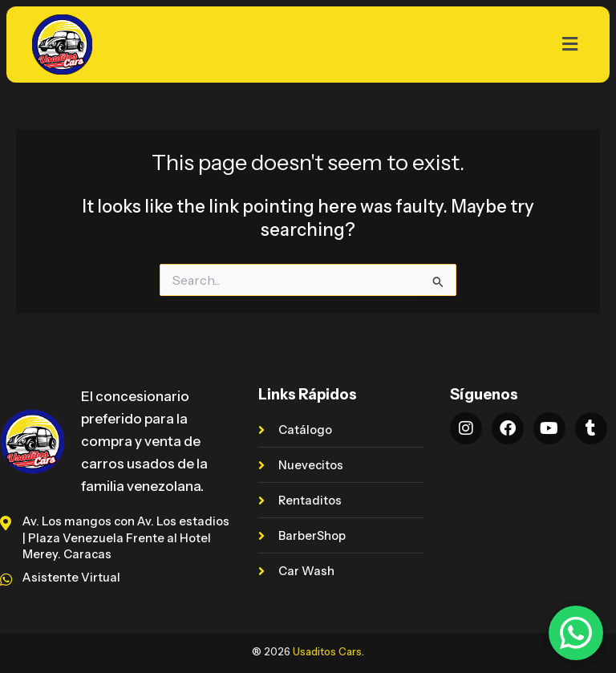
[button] (371, 44)
